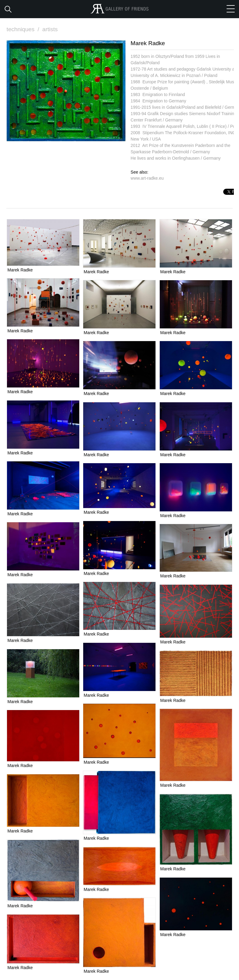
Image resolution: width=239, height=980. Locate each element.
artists (50, 29)
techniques (24, 29)
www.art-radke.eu (147, 178)
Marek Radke (20, 270)
